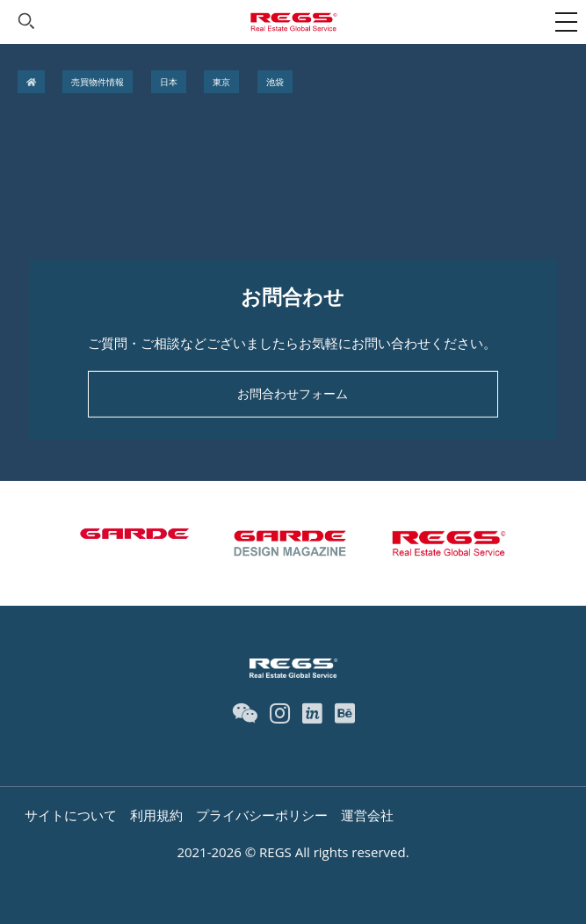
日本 (169, 82)
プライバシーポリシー (262, 815)
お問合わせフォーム (293, 393)
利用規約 (156, 815)
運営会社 (367, 815)
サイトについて (71, 815)
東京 (221, 82)
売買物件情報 (98, 82)
